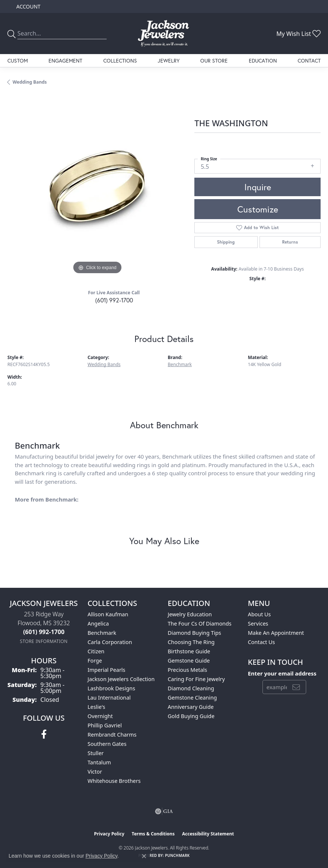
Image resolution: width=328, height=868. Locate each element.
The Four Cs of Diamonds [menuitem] (200, 624)
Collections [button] (120, 61)
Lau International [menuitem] (109, 698)
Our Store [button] (214, 61)
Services (258, 624)
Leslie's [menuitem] (97, 707)
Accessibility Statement (208, 834)
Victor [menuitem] (95, 772)
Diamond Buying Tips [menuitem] (194, 633)
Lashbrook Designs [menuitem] (112, 688)
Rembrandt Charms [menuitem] (112, 735)
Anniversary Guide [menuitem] (191, 707)
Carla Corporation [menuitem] (110, 642)
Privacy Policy (109, 834)
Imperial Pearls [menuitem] (107, 670)
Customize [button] (258, 209)
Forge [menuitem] (95, 661)
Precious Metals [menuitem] (187, 670)
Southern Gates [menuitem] (107, 744)
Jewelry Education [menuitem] (190, 614)
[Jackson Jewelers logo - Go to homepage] (164, 33)
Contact (309, 61)
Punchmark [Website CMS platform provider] (178, 855)
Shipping (226, 242)
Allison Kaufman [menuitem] (108, 614)
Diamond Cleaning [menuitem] (191, 688)
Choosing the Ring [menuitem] (191, 642)
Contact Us (262, 642)
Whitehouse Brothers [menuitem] (114, 781)
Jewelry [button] (169, 61)
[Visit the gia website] (164, 811)
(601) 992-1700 (114, 300)
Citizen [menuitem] (96, 651)
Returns (290, 242)
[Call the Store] (44, 632)
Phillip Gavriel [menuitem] (105, 725)
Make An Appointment (276, 633)
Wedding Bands (30, 82)
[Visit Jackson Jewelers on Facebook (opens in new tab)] (44, 734)
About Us (260, 614)
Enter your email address (282, 673)
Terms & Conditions (153, 834)
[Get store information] (44, 641)
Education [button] (263, 61)
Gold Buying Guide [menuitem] (191, 716)
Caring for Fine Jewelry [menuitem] (196, 679)
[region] (97, 186)
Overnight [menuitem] (100, 716)
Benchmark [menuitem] (102, 633)
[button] (28, 6)
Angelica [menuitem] (98, 624)
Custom (18, 61)
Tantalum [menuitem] (99, 762)
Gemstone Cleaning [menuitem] (192, 698)
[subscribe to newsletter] (296, 687)
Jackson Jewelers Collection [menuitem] (121, 679)
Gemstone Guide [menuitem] (189, 661)
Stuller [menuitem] (96, 753)
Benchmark (180, 364)
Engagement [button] (65, 61)
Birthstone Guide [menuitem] (189, 651)
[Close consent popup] (144, 856)
